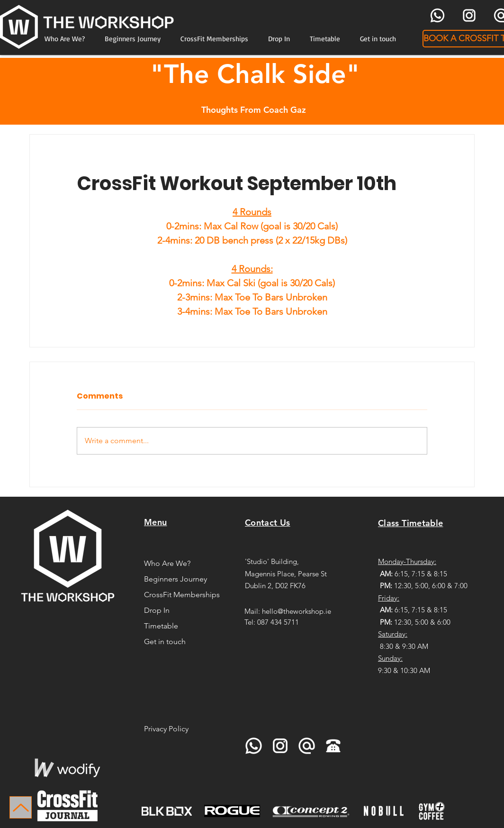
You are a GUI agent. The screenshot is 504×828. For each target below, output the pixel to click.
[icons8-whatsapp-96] (437, 15)
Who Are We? (167, 563)
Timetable (161, 626)
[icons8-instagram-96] (469, 15)
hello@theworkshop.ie (297, 611)
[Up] (21, 807)
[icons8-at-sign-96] (307, 746)
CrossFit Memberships (181, 595)
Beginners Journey (175, 579)
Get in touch (165, 641)
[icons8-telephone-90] (333, 746)
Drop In (157, 610)
